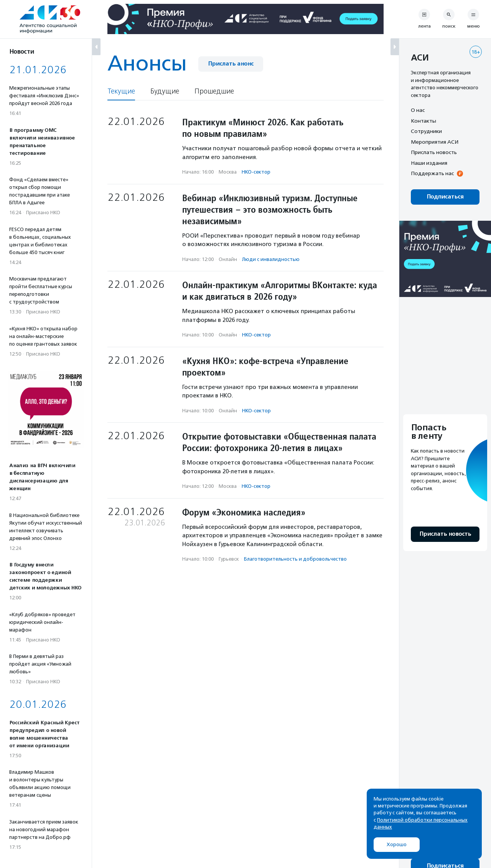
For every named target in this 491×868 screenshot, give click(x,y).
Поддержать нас (432, 173)
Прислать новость (434, 152)
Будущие (165, 91)
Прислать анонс (231, 64)
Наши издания (429, 163)
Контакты (423, 121)
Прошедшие (214, 91)
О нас (418, 110)
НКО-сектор (256, 172)
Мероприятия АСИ (435, 142)
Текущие (121, 91)
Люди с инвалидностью (271, 259)
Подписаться (445, 197)
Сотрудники (426, 131)
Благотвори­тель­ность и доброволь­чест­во (295, 559)
